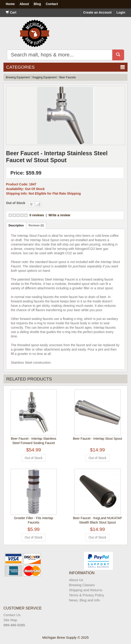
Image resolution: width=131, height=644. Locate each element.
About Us (76, 580)
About (24, 4)
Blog (37, 4)
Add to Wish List (31, 204)
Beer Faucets (67, 77)
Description (16, 225)
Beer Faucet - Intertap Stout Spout (97, 439)
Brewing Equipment (18, 77)
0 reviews (37, 215)
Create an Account (97, 12)
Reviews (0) (36, 225)
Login (121, 12)
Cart (11, 12)
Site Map (10, 620)
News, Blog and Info (84, 600)
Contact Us (12, 615)
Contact (52, 4)
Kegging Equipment (45, 77)
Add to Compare (38, 204)
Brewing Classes (82, 585)
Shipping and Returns (86, 590)
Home (10, 4)
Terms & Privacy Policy (87, 595)
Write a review (59, 215)
